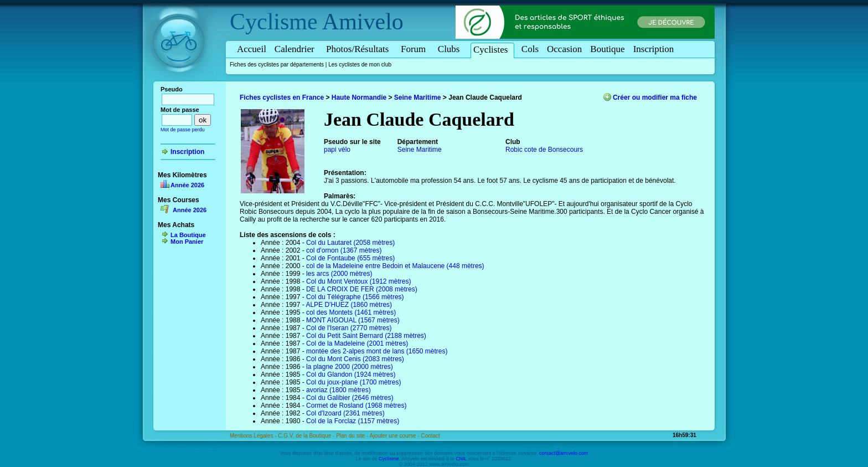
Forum (415, 49)
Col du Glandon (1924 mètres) (351, 374)
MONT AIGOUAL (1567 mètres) (353, 320)
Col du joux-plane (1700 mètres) (353, 382)
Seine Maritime (418, 97)
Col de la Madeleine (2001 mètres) (357, 343)
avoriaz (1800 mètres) (339, 390)
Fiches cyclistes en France (282, 97)
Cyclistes (492, 50)
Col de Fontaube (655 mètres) (350, 258)
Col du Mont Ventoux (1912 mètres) (358, 281)
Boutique (607, 49)
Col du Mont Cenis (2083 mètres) (355, 359)
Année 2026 (187, 185)
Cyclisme (274, 22)
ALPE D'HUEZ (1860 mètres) (349, 305)
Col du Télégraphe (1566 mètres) (355, 297)
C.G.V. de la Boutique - (307, 436)
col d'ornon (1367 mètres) (344, 250)
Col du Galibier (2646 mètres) (350, 398)
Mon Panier (187, 242)
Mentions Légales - (254, 436)
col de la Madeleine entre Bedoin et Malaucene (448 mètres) (395, 266)
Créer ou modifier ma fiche (655, 97)
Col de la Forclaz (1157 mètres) (353, 421)
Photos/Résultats (359, 49)
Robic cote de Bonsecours (544, 150)
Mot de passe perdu (183, 130)
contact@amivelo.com (564, 453)
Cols (530, 49)
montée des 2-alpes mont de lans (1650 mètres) (377, 351)
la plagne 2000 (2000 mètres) (350, 367)
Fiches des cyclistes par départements (277, 65)
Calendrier (296, 49)
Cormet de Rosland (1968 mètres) (356, 406)
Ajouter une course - (396, 436)
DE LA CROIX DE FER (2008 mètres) (362, 289)
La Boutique (188, 235)
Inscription (654, 49)
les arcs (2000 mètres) (339, 274)
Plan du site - (353, 436)
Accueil (252, 49)
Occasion (564, 49)
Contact (430, 436)
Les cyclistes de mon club (360, 65)
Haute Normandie (359, 97)
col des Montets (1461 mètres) (351, 312)
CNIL (461, 459)
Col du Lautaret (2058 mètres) (350, 243)
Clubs (451, 49)
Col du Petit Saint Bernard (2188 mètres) (366, 336)
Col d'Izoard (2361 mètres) (345, 413)
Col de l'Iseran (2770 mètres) (349, 328)
